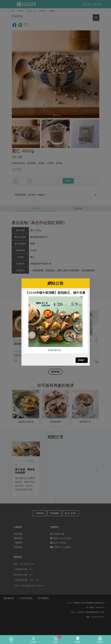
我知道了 (82, 360)
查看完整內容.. (55, 350)
